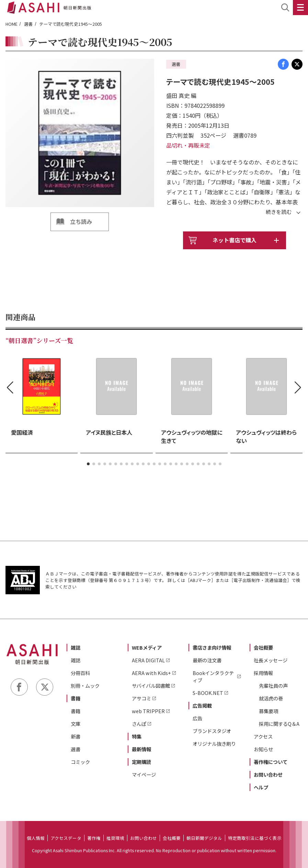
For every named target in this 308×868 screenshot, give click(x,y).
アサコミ (141, 698)
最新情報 (141, 749)
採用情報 (263, 673)
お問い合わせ (268, 774)
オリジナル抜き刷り (214, 744)
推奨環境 (115, 838)
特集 (137, 736)
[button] (88, 464)
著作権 (94, 838)
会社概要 (263, 647)
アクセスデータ (66, 838)
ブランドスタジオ (212, 731)
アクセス (263, 736)
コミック (80, 762)
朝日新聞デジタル (204, 838)
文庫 (76, 724)
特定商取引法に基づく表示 (255, 838)
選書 (28, 24)
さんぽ (139, 724)
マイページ (144, 774)
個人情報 (36, 838)
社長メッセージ (271, 660)
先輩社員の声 (273, 686)
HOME (12, 24)
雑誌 (76, 647)
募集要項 (269, 711)
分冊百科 (80, 673)
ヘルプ (261, 787)
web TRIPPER (148, 711)
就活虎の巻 (271, 698)
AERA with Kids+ (151, 673)
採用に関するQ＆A (279, 724)
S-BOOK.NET (208, 693)
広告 (197, 718)
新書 (76, 736)
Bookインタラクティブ (213, 676)
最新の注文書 (207, 660)
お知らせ (263, 749)
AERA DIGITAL (148, 660)
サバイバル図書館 (151, 686)
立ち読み (81, 221)
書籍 (76, 698)
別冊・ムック (85, 686)
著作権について (271, 762)
